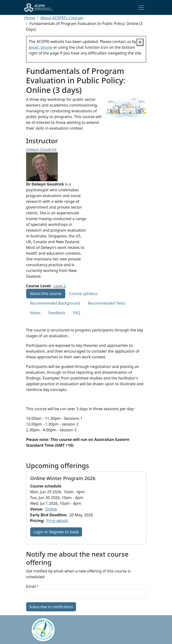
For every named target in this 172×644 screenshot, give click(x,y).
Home (30, 18)
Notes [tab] (35, 313)
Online (51, 509)
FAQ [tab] (77, 313)
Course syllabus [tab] (83, 294)
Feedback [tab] (57, 313)
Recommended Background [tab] (55, 303)
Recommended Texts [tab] (107, 303)
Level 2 (59, 286)
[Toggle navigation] (141, 7)
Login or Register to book (56, 532)
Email (31, 586)
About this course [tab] (46, 294)
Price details (57, 521)
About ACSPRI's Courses (62, 18)
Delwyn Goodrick (41, 150)
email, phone (41, 47)
